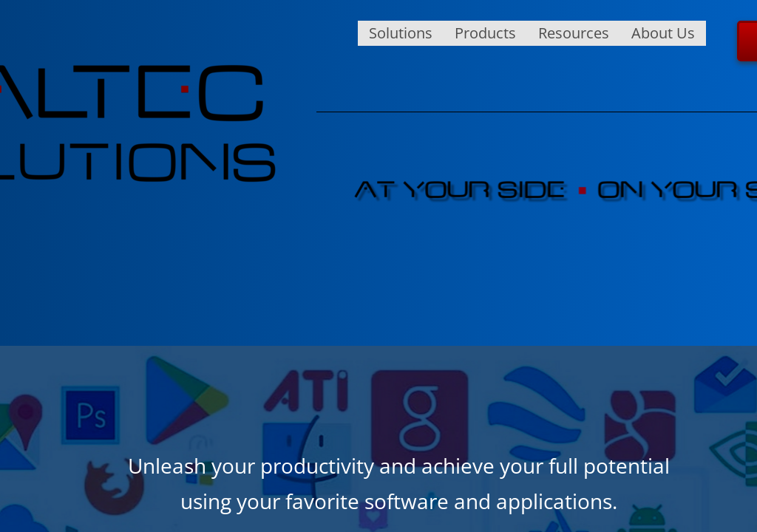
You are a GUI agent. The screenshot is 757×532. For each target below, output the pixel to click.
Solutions (401, 33)
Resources (574, 33)
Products (485, 33)
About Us (663, 33)
